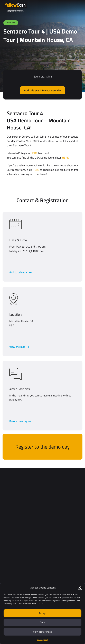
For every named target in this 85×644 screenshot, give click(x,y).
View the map (17, 347)
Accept (43, 613)
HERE (34, 153)
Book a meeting (18, 421)
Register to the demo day (42, 447)
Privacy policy (42, 640)
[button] (80, 588)
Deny (42, 622)
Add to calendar (19, 272)
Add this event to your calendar (43, 90)
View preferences (42, 632)
